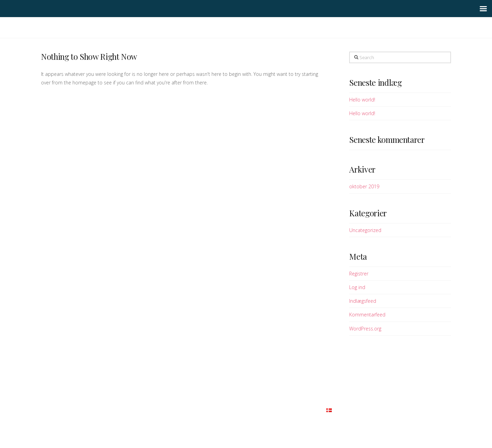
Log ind (357, 287)
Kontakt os (308, 410)
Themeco (261, 422)
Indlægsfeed (363, 301)
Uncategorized (365, 230)
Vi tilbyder (191, 410)
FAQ (235, 410)
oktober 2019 (364, 186)
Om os (167, 410)
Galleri (217, 410)
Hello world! (362, 100)
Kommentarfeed (367, 315)
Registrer (359, 274)
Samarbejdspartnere (267, 410)
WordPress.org (365, 329)
